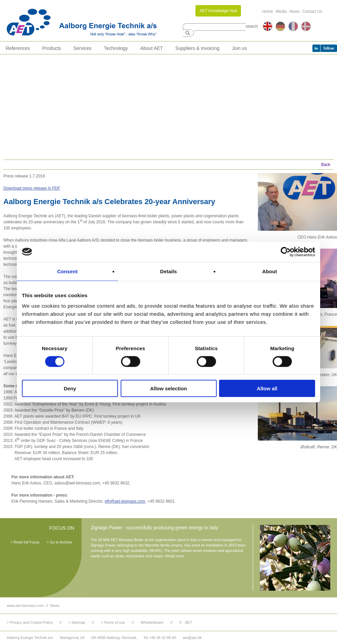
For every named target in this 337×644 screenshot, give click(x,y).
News (295, 11)
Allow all (267, 388)
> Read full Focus (25, 542)
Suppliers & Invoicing (197, 48)
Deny (70, 388)
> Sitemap (77, 622)
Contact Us (312, 11)
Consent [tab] (68, 271)
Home (268, 11)
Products (52, 48)
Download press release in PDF (32, 188)
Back (326, 165)
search (252, 26)
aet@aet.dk (192, 638)
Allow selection (168, 388)
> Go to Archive (59, 542)
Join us (239, 48)
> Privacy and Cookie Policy (30, 622)
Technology (116, 48)
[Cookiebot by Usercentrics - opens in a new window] (286, 252)
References (18, 48)
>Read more (174, 556)
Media (281, 11)
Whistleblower (152, 622)
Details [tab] (168, 271)
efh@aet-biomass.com (125, 501)
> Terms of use (113, 622)
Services (83, 48)
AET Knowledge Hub (218, 11)
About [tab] (270, 271)
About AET (151, 48)
